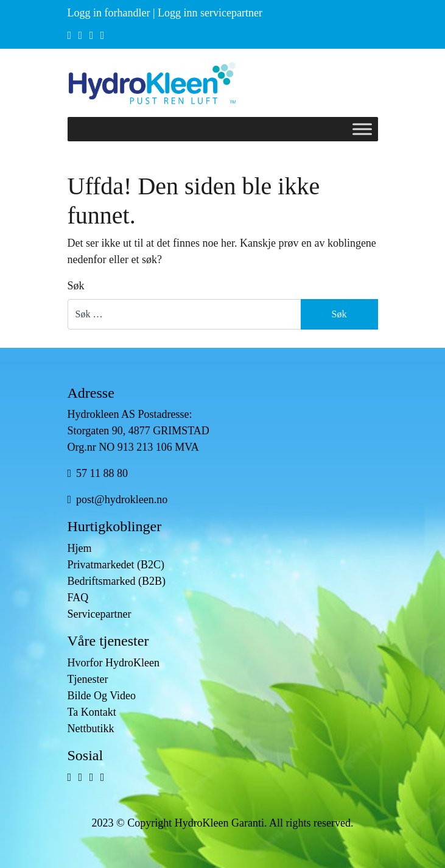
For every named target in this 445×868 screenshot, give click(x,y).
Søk (76, 286)
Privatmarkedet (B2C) (116, 565)
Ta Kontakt (92, 712)
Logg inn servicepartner (210, 13)
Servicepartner (100, 614)
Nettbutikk (91, 729)
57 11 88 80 (98, 473)
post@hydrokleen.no (118, 499)
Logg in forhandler (109, 13)
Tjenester (88, 679)
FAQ (78, 598)
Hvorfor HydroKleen (114, 663)
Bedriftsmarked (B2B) (117, 581)
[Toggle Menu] (362, 129)
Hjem (80, 548)
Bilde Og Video (102, 696)
